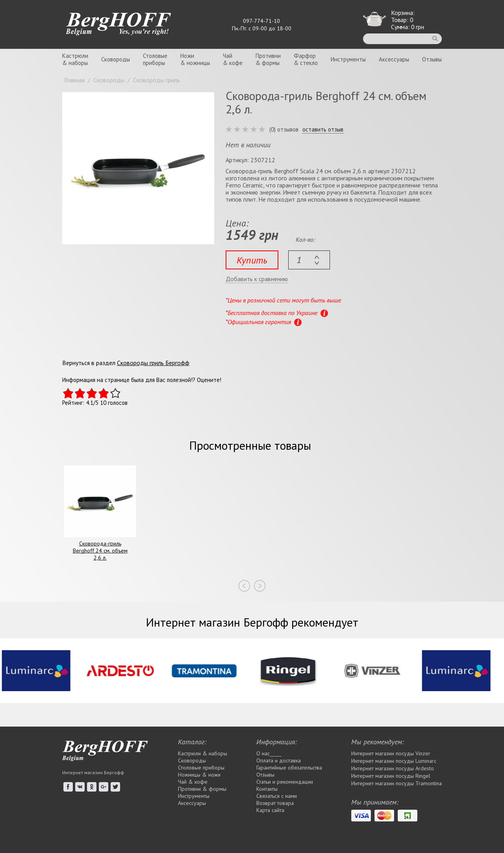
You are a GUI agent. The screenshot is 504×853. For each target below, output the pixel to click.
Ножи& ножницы (195, 59)
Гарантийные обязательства (289, 768)
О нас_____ (269, 753)
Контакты (267, 789)
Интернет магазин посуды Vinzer (391, 753)
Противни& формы (268, 59)
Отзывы (432, 59)
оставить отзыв (323, 130)
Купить (252, 260)
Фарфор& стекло (306, 59)
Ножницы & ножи (199, 775)
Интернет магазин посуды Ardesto (393, 768)
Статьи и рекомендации (285, 782)
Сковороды (116, 59)
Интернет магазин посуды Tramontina (397, 783)
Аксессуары (394, 59)
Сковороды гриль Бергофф (153, 363)
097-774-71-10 (261, 21)
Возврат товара (275, 803)
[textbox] (309, 260)
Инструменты (348, 59)
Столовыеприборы (155, 59)
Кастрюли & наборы (203, 753)
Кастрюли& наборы (75, 59)
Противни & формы (202, 789)
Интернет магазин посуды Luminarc (394, 761)
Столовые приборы (201, 768)
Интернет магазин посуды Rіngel (391, 776)
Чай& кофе (233, 59)
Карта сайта (270, 810)
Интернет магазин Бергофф (93, 772)
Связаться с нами (277, 796)
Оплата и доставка (279, 760)
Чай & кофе (193, 782)
